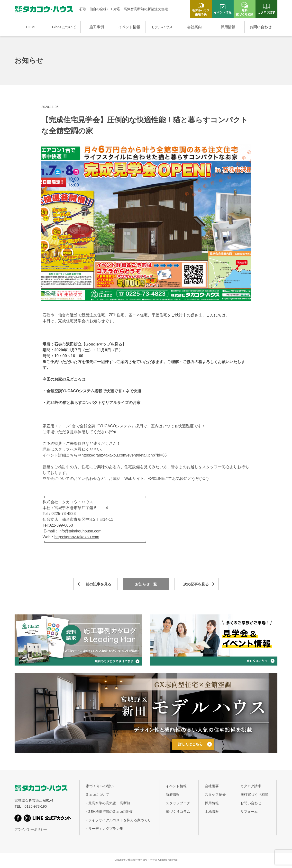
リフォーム (249, 812)
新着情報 (173, 795)
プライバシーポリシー (31, 829)
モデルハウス (162, 27)
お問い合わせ (261, 27)
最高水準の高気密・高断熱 (109, 803)
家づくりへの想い (100, 786)
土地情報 (212, 812)
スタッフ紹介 (215, 795)
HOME (32, 27)
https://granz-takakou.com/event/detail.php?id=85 (124, 455)
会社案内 (194, 27)
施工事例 (97, 27)
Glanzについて (64, 27)
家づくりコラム (178, 812)
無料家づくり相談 (254, 795)
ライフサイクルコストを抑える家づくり (120, 820)
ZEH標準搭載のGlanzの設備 (110, 812)
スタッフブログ (178, 803)
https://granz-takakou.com (77, 537)
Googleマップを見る (104, 344)
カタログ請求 (251, 786)
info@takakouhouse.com (80, 531)
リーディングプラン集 (106, 829)
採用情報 (228, 27)
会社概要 (212, 786)
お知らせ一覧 (146, 584)
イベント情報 (129, 27)
